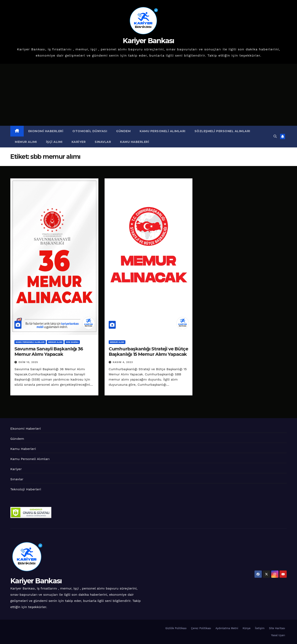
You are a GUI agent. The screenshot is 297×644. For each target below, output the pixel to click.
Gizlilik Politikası (176, 628)
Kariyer (79, 142)
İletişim (260, 628)
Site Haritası (277, 628)
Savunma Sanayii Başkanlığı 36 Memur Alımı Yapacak (49, 352)
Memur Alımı (26, 142)
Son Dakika (72, 342)
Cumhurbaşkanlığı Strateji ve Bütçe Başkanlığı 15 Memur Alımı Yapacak (148, 352)
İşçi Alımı (54, 142)
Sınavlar (103, 142)
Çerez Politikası (201, 628)
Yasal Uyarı (278, 635)
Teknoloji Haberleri (26, 489)
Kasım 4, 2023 (123, 362)
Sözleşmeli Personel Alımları (222, 131)
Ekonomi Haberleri (46, 131)
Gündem (123, 131)
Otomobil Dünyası (90, 131)
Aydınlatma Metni (227, 628)
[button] (275, 136)
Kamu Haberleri (135, 142)
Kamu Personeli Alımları (163, 131)
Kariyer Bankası (148, 41)
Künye (246, 628)
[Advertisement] (148, 95)
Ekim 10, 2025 (28, 362)
